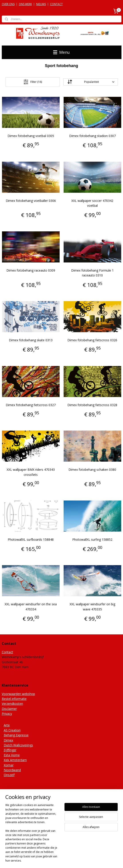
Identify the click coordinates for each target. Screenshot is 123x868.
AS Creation (12, 730)
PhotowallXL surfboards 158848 (31, 539)
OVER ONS (8, 4)
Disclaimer (9, 709)
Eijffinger (10, 750)
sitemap (63, 853)
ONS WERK (25, 4)
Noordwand (12, 770)
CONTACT (56, 4)
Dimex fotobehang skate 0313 (31, 340)
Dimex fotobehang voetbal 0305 (31, 136)
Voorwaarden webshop (18, 694)
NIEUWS (41, 4)
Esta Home (12, 755)
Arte (7, 725)
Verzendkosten (12, 704)
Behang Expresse (16, 735)
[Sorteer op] (91, 82)
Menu (61, 52)
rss (73, 853)
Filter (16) (33, 82)
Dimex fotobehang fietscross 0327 (31, 405)
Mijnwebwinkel (61, 860)
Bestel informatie (14, 699)
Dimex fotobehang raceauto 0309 (31, 270)
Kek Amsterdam (15, 760)
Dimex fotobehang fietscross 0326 (92, 340)
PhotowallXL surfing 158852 (92, 539)
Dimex (8, 740)
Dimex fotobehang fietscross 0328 (92, 405)
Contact (7, 652)
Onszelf (9, 775)
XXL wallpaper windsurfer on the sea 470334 (31, 607)
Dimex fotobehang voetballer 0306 (31, 200)
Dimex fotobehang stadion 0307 (92, 136)
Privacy (7, 714)
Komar (9, 765)
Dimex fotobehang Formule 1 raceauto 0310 (92, 273)
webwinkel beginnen (90, 853)
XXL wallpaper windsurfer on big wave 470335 (92, 607)
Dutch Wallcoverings (18, 745)
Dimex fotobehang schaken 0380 (92, 470)
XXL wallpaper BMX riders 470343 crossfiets (31, 472)
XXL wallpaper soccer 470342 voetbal (92, 203)
